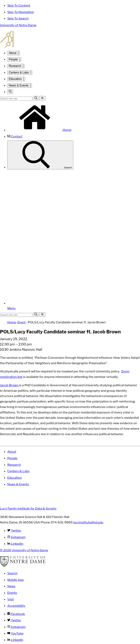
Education (15, 79)
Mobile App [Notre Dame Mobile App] (15, 580)
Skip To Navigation (21, 12)
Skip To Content (19, 5)
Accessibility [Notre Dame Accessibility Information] (16, 606)
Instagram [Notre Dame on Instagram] (16, 627)
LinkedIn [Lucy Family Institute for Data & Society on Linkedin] (15, 544)
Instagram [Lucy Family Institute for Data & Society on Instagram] (16, 537)
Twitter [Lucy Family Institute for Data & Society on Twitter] (14, 531)
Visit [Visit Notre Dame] (10, 599)
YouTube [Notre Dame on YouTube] (15, 633)
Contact (15, 136)
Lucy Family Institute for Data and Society (70, 39)
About (13, 53)
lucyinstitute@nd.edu (88, 522)
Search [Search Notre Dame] (12, 573)
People (13, 59)
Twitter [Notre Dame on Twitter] (14, 620)
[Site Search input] (16, 99)
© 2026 (6, 550)
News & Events (19, 85)
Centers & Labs (19, 72)
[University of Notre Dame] (23, 566)
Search (40, 155)
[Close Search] (42, 98)
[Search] (36, 98)
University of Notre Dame (18, 25)
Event (22, 322)
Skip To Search (18, 18)
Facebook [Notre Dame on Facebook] (16, 614)
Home (39, 130)
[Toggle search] (10, 92)
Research (15, 66)
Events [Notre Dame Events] (12, 593)
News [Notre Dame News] (11, 586)
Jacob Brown (10, 385)
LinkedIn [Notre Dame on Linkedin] (15, 640)
